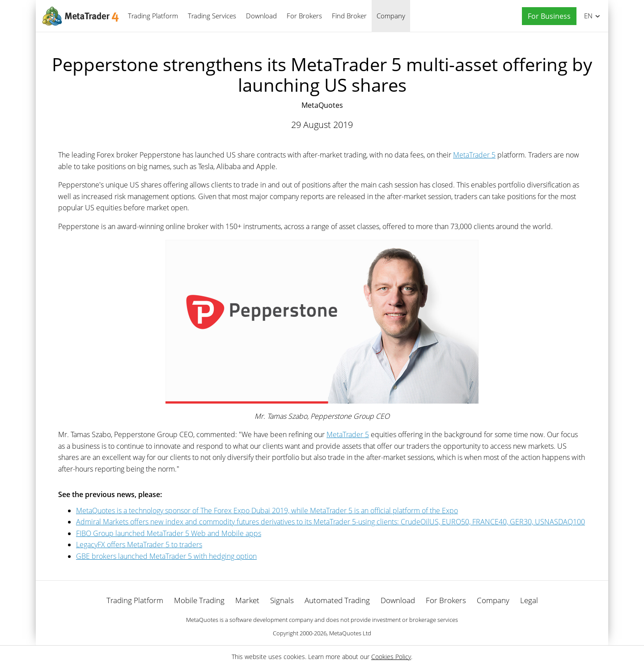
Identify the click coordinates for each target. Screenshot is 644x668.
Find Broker (349, 16)
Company (391, 16)
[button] (547, 16)
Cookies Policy (391, 657)
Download (261, 16)
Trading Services (212, 16)
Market (247, 600)
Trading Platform (153, 16)
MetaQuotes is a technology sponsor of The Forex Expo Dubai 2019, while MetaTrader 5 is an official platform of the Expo (267, 511)
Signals (282, 600)
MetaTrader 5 (474, 155)
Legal (529, 600)
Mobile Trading (199, 600)
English (587, 16)
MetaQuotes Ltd (350, 633)
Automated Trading (337, 600)
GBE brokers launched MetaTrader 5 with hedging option (166, 556)
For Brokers (304, 16)
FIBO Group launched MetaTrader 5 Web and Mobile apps (169, 533)
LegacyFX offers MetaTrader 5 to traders (139, 545)
